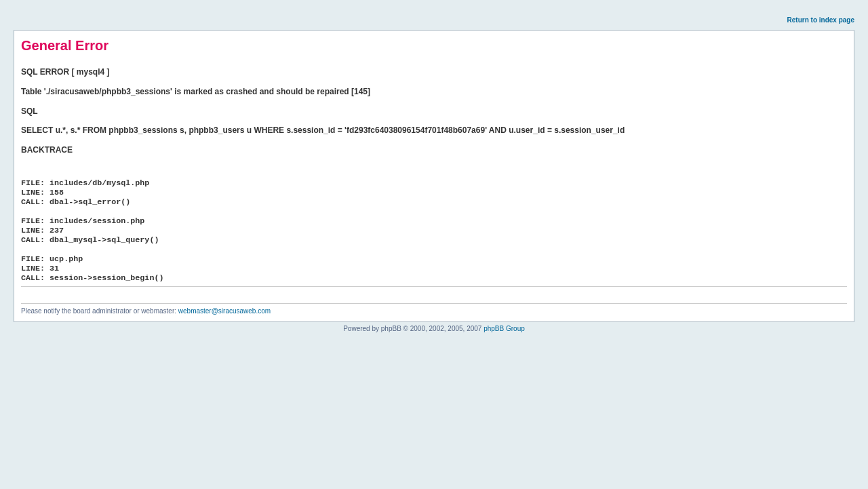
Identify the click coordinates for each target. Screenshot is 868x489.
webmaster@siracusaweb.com (224, 311)
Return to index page (821, 20)
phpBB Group (504, 329)
